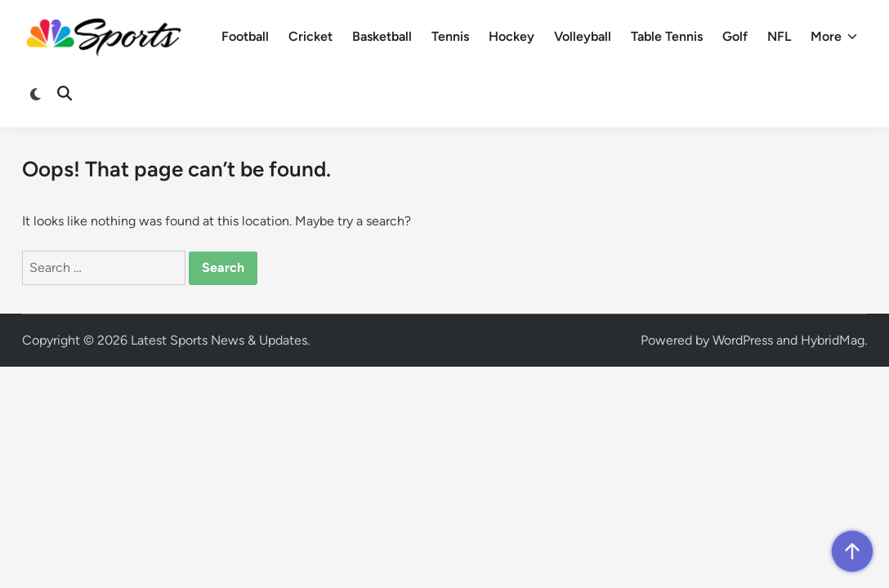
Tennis (450, 36)
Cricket (310, 36)
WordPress (743, 340)
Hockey (512, 36)
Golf (735, 36)
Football (245, 36)
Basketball (382, 36)
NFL (779, 36)
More (834, 37)
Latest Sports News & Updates (219, 340)
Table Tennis (667, 36)
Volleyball (583, 36)
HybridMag (833, 340)
